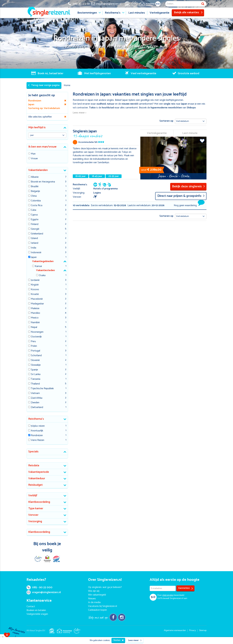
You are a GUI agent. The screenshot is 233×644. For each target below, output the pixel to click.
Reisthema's (113, 13)
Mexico (35, 318)
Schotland (36, 356)
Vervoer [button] (33, 515)
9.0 (158, 4)
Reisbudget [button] (35, 485)
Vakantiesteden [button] (45, 270)
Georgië (35, 229)
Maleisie (35, 309)
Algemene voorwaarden (175, 630)
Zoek (203, 4)
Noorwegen (37, 332)
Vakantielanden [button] (38, 170)
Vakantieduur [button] (37, 478)
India (34, 248)
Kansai (38, 266)
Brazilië (35, 187)
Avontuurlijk (37, 431)
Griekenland (37, 234)
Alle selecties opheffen (40, 117)
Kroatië (35, 294)
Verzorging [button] (35, 521)
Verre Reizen (38, 440)
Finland (35, 224)
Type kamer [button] (36, 508)
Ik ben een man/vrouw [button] (42, 147)
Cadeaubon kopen (97, 610)
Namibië (35, 323)
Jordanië (35, 280)
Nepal (34, 327)
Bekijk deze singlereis (188, 186)
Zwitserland (37, 407)
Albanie (35, 177)
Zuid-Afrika (37, 398)
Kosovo (35, 290)
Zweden (35, 403)
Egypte (35, 220)
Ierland (35, 243)
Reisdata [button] (34, 466)
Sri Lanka (36, 374)
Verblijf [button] (33, 496)
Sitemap (203, 630)
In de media (94, 602)
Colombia (36, 201)
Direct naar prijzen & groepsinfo (181, 196)
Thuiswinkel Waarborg (47, 559)
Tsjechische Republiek (42, 389)
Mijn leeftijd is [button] (37, 127)
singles (168, 595)
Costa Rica (37, 206)
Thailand (35, 384)
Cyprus (34, 215)
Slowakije (36, 365)
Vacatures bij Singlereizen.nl (103, 606)
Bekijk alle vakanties (188, 12)
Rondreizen (37, 436)
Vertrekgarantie (160, 13)
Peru (33, 342)
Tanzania (36, 379)
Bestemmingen (87, 13)
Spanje (34, 370)
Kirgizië (35, 285)
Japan (34, 257)
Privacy (193, 630)
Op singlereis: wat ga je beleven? (105, 587)
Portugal (36, 351)
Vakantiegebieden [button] (43, 261)
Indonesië (36, 253)
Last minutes (137, 13)
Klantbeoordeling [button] (39, 502)
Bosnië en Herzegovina (43, 182)
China (34, 196)
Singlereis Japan (106, 133)
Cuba (34, 210)
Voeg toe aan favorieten (202, 141)
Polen (34, 346)
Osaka (42, 276)
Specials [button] (33, 452)
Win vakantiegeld (97, 595)
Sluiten (118, 640)
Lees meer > (79, 113)
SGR (56, 559)
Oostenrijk (36, 337)
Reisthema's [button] (36, 419)
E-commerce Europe (38, 559)
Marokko (36, 313)
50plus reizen (38, 426)
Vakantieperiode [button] (39, 472)
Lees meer (135, 640)
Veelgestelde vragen (37, 614)
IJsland (34, 238)
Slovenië (35, 360)
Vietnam (35, 393)
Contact (31, 606)
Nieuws (92, 599)
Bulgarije (35, 191)
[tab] (47, 128)
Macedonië (37, 299)
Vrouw (34, 159)
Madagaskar (37, 304)
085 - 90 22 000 (39, 587)
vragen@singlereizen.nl (44, 592)
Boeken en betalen (36, 610)
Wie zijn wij (94, 591)
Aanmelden (186, 588)
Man (33, 154)
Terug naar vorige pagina (44, 85)
